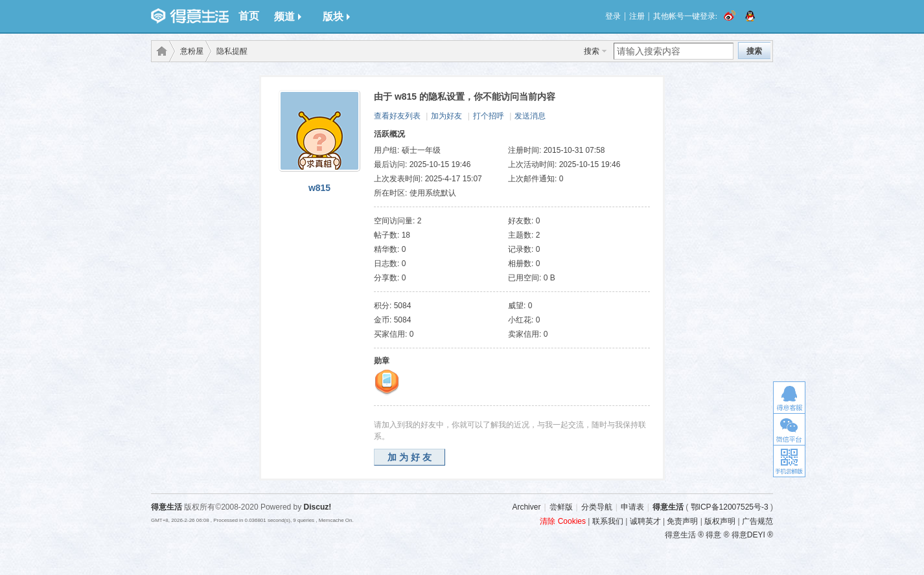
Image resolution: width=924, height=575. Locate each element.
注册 (637, 16)
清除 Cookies (563, 521)
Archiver (526, 507)
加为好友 (446, 116)
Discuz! (318, 507)
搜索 (592, 51)
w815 (319, 188)
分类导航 (597, 507)
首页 (249, 16)
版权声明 (720, 521)
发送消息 (530, 116)
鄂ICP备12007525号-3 (730, 507)
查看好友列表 (397, 116)
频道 (288, 17)
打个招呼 (489, 116)
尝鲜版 (561, 507)
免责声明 (682, 521)
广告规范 (757, 521)
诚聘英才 (645, 521)
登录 (613, 16)
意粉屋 (192, 51)
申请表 (632, 507)
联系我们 (608, 521)
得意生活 (668, 507)
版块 (336, 17)
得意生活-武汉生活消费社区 (159, 51)
